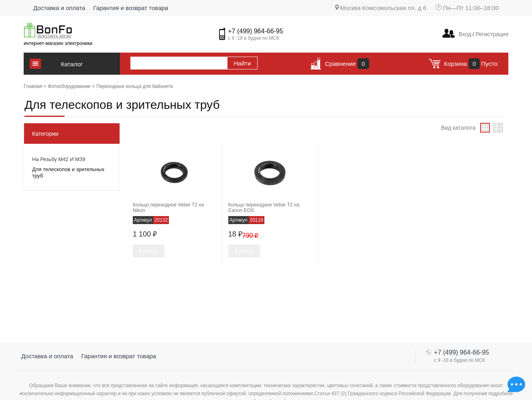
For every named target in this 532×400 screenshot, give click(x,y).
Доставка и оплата (59, 8)
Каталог (72, 64)
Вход (465, 34)
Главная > (35, 86)
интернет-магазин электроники (58, 43)
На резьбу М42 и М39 (59, 159)
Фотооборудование (69, 86)
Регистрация (491, 34)
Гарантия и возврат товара (131, 8)
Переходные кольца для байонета (135, 86)
